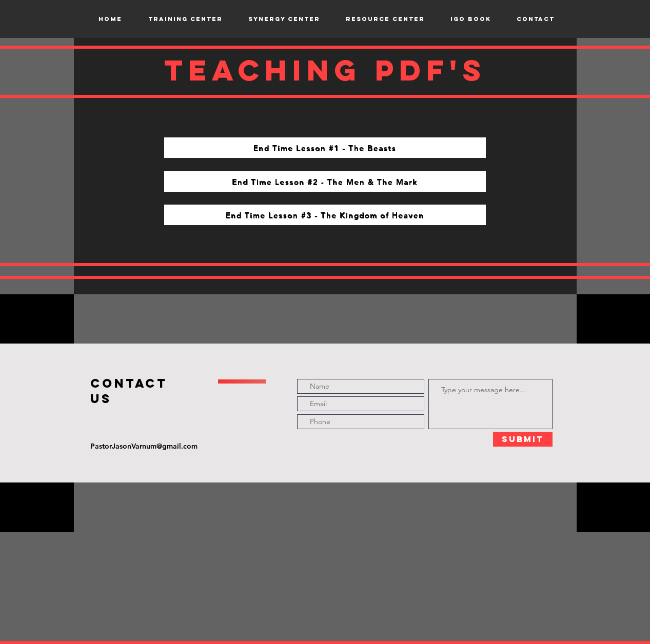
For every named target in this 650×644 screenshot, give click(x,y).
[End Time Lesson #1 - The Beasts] (325, 148)
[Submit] (523, 439)
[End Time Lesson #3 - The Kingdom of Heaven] (325, 215)
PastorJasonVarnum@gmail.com (144, 446)
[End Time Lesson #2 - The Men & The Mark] (325, 182)
